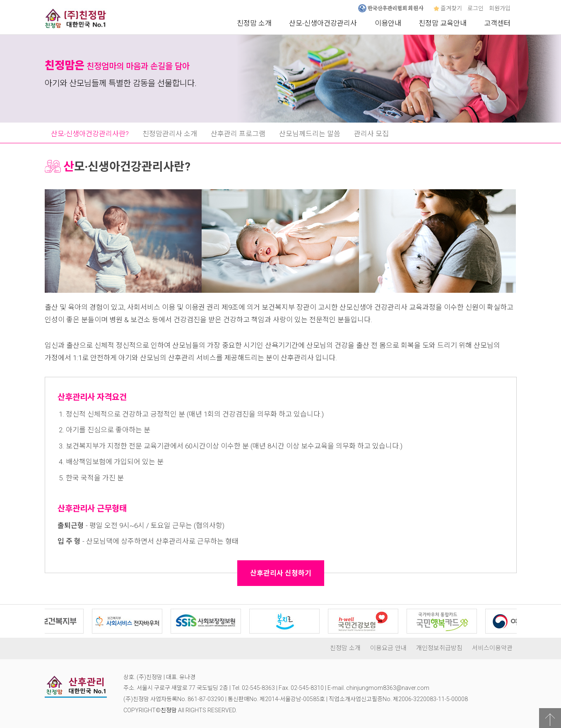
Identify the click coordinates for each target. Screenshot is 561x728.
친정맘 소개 (254, 23)
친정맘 (169, 710)
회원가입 (500, 8)
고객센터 (497, 23)
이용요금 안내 (388, 648)
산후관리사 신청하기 (281, 573)
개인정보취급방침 (439, 648)
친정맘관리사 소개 (170, 134)
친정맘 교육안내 (443, 23)
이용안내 (388, 23)
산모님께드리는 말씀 (310, 134)
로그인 (476, 8)
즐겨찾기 (448, 8)
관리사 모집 (371, 134)
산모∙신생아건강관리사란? (90, 134)
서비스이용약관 (492, 648)
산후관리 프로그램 (238, 134)
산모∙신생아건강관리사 (323, 23)
